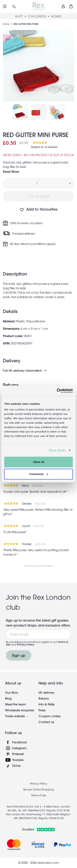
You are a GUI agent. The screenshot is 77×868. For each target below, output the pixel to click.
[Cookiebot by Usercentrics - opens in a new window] (57, 391)
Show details (57, 450)
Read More (11, 171)
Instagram (19, 748)
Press (42, 710)
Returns (44, 698)
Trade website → (17, 716)
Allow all (38, 462)
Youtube (18, 760)
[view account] (63, 6)
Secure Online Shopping (38, 789)
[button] (14, 6)
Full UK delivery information (22, 371)
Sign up (19, 655)
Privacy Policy (26, 645)
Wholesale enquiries (20, 710)
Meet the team (16, 704)
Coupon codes (49, 716)
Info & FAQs (46, 704)
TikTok (16, 766)
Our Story (12, 692)
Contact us (46, 722)
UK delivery (46, 692)
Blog (8, 698)
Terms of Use (39, 795)
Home (6, 24)
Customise (39, 474)
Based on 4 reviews (44, 147)
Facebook (20, 742)
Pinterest (18, 754)
